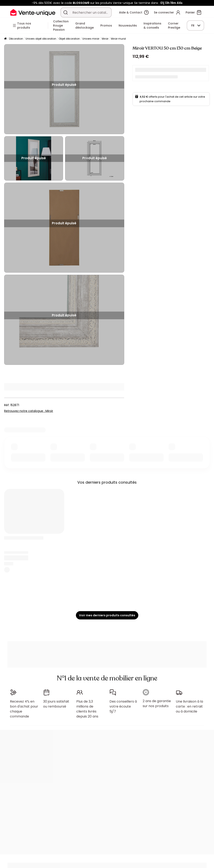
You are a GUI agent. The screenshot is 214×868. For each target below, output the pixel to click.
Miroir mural (118, 39)
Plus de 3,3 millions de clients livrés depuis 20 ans (87, 709)
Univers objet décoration (41, 39)
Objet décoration (69, 39)
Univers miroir (91, 39)
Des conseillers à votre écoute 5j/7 (123, 706)
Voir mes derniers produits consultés (107, 615)
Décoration (16, 39)
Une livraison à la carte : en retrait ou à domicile (189, 706)
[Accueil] (5, 39)
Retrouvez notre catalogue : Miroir (29, 411)
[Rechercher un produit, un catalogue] (66, 12)
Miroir (105, 39)
